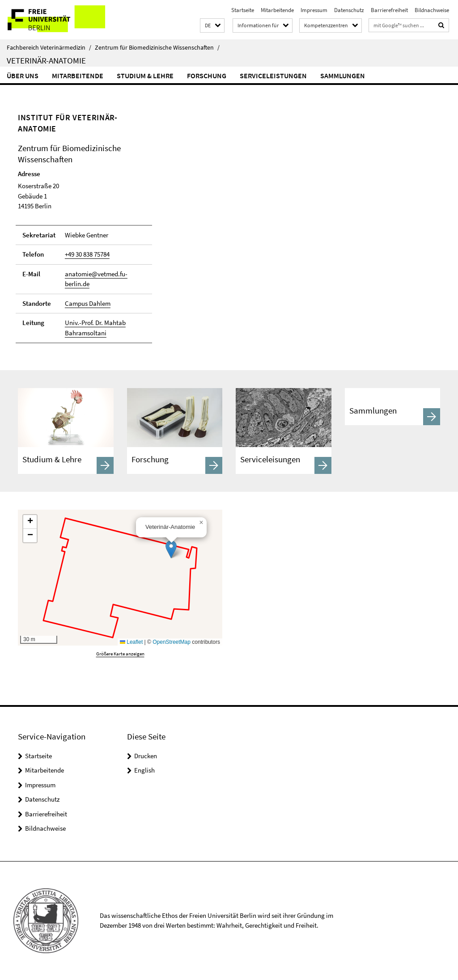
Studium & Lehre (145, 76)
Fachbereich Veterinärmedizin (49, 47)
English (144, 770)
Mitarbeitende (277, 10)
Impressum (314, 10)
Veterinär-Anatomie (46, 60)
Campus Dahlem (88, 303)
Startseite (243, 10)
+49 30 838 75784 (87, 254)
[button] (212, 26)
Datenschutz (349, 10)
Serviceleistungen (273, 76)
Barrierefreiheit (389, 10)
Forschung (207, 76)
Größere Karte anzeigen (120, 654)
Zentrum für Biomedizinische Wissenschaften (157, 47)
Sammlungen (343, 76)
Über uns (23, 76)
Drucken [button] (146, 756)
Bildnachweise (432, 10)
